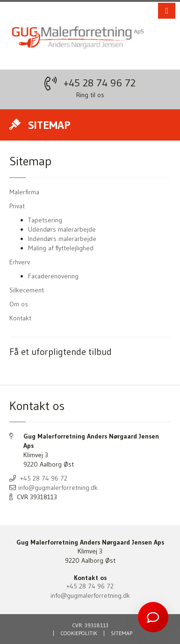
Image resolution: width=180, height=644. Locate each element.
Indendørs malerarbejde (62, 239)
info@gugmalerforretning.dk (58, 488)
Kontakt (20, 318)
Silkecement (27, 290)
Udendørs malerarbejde (62, 229)
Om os (19, 304)
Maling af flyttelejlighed (61, 248)
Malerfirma (24, 192)
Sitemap (122, 633)
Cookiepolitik (79, 633)
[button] (167, 11)
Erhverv (20, 262)
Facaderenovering (53, 276)
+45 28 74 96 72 (100, 83)
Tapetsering (45, 220)
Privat (17, 206)
